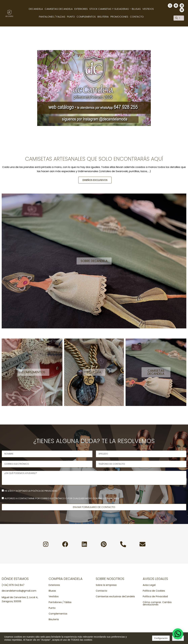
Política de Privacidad (155, 596)
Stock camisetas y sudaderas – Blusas (115, 9)
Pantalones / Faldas (52, 17)
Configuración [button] (161, 638)
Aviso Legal (149, 585)
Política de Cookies (154, 591)
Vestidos (148, 9)
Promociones (119, 17)
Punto (71, 17)
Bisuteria (103, 17)
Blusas (52, 591)
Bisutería (54, 619)
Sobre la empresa (106, 585)
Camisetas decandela (59, 9)
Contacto (137, 17)
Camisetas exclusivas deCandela (115, 596)
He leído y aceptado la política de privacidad (31, 491)
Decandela (36, 9)
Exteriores (81, 9)
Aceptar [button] (178, 638)
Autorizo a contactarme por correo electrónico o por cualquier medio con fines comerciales (62, 498)
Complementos (86, 17)
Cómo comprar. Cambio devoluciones (157, 603)
